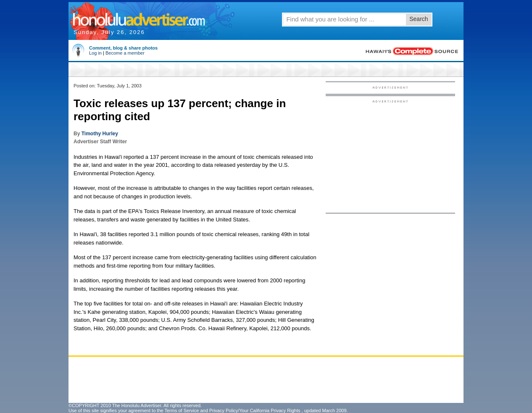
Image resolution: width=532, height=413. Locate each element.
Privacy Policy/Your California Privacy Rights (255, 410)
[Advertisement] (390, 156)
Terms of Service (182, 410)
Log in (95, 53)
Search (419, 19)
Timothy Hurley (100, 134)
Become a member (125, 53)
